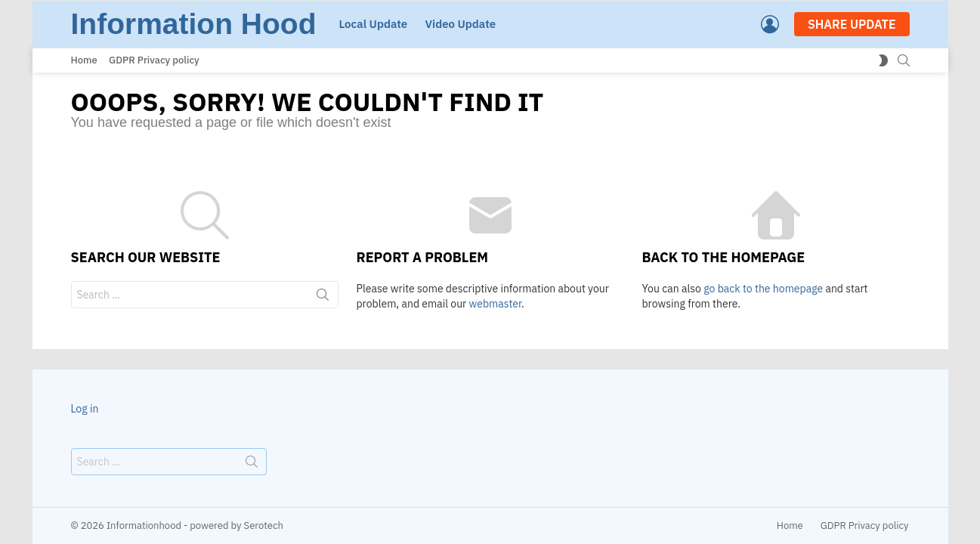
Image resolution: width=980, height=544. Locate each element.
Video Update (460, 24)
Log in (85, 409)
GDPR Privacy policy (154, 60)
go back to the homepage (763, 289)
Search (323, 298)
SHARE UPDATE (852, 24)
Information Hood (194, 24)
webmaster (495, 304)
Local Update (373, 24)
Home (84, 60)
